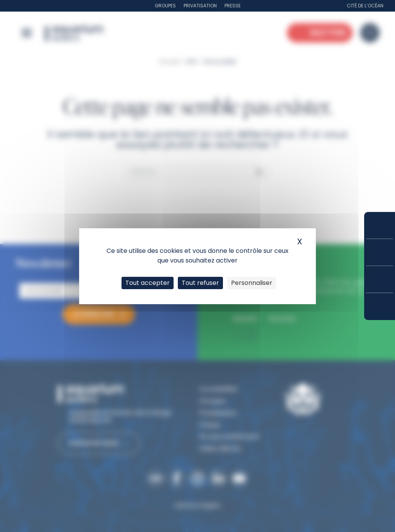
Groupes (165, 6)
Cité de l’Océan (365, 6)
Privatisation (200, 6)
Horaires (380, 279)
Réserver (380, 225)
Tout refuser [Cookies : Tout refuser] (200, 283)
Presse (233, 6)
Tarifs (380, 252)
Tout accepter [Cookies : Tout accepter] (148, 283)
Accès (380, 307)
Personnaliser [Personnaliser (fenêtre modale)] (252, 283)
